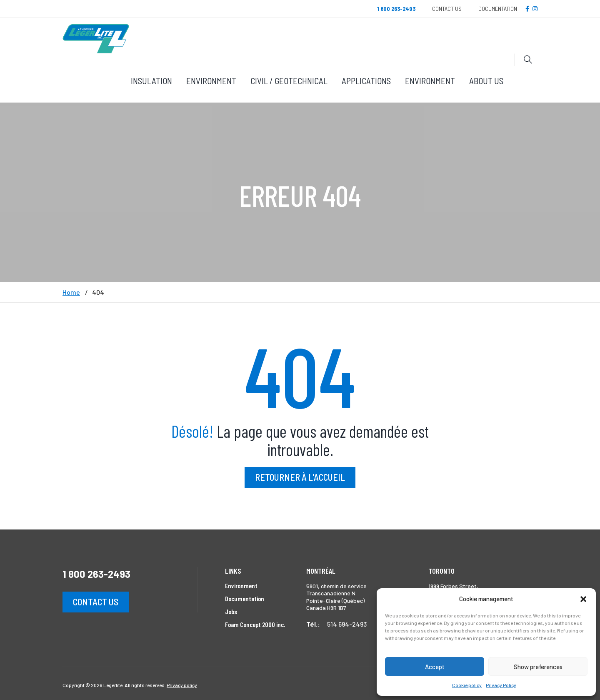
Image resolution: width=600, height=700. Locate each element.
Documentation (498, 9)
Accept (435, 667)
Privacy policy (182, 685)
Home (71, 292)
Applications (366, 81)
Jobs (231, 611)
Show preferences (538, 667)
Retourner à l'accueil (300, 477)
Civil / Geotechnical (289, 81)
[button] (583, 599)
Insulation (151, 81)
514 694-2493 (347, 624)
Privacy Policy (501, 685)
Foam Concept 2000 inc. (255, 624)
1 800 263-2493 (96, 574)
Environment (211, 81)
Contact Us (447, 9)
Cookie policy (467, 685)
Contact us (96, 602)
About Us (486, 81)
